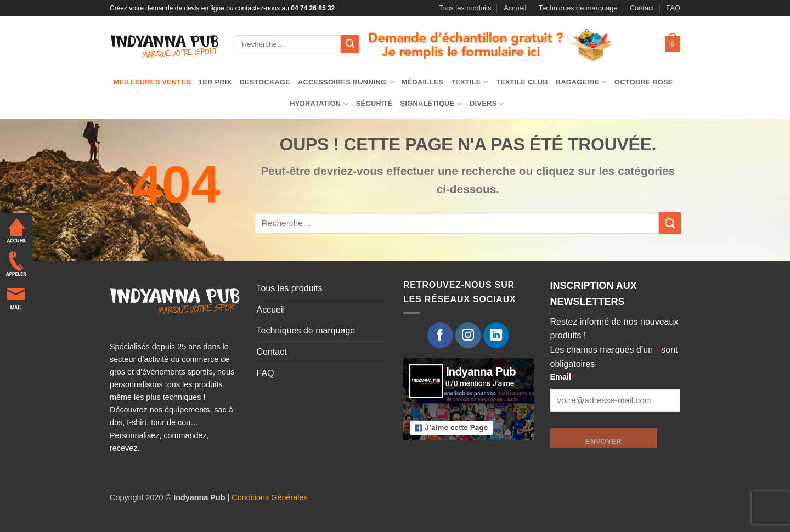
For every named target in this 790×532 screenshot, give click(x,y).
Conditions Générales (269, 497)
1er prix (215, 82)
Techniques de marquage (578, 8)
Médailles (422, 82)
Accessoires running (346, 82)
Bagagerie (581, 82)
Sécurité (374, 103)
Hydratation (319, 104)
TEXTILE (470, 82)
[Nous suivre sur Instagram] (468, 335)
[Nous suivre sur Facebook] (440, 335)
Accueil (515, 8)
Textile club (522, 82)
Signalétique (431, 104)
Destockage (265, 82)
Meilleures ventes (152, 82)
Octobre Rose (644, 82)
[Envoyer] (350, 44)
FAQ (673, 8)
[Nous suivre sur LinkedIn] (496, 335)
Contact (642, 8)
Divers (487, 104)
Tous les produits (465, 8)
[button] (673, 44)
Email (563, 377)
